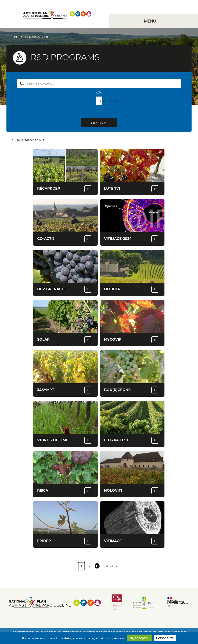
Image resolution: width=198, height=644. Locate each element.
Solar (43, 339)
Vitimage (113, 541)
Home (15, 36)
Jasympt (46, 390)
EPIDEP (44, 541)
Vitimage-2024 (118, 239)
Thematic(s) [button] (100, 101)
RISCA (43, 491)
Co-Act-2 (46, 239)
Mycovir (113, 339)
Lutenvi (112, 188)
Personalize (165, 638)
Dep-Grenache (52, 289)
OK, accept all (139, 638)
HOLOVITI (113, 491)
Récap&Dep (49, 188)
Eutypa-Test (116, 440)
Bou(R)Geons (117, 390)
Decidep (112, 289)
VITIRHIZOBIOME (53, 440)
